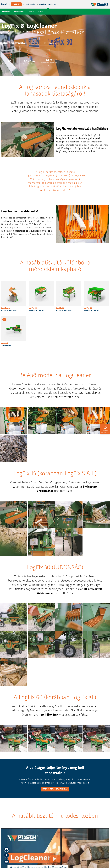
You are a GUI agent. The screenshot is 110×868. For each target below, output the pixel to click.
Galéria (31, 12)
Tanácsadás (19, 12)
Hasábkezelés (30, 4)
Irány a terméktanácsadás (55, 789)
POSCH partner (50, 43)
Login (16, 4)
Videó (41, 12)
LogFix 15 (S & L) (34, 175)
